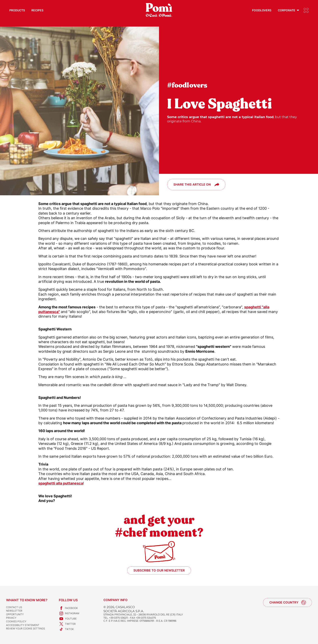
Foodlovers (262, 10)
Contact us (14, 607)
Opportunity (15, 614)
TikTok (66, 629)
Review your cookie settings (26, 629)
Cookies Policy (16, 621)
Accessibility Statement (23, 625)
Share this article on (192, 184)
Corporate (287, 10)
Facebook (68, 608)
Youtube (68, 619)
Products (17, 10)
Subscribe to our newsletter (159, 570)
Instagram (69, 613)
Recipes (37, 10)
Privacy (11, 618)
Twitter (67, 624)
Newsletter (14, 611)
